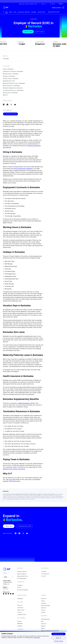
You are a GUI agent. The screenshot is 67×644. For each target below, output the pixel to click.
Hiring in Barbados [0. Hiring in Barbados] (8, 70)
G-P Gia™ (44, 577)
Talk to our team (11, 480)
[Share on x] (11, 106)
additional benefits (24, 404)
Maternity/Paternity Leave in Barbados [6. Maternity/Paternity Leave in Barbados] (14, 84)
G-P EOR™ (44, 573)
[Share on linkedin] (4, 106)
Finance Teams (21, 611)
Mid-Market (20, 624)
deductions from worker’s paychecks (14, 470)
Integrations (20, 586)
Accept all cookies (58, 634)
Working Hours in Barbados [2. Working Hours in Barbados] (11, 75)
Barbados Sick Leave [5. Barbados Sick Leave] (9, 82)
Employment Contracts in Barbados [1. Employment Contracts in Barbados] (13, 72)
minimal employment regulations (23, 169)
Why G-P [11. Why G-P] (5, 96)
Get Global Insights (22, 579)
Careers (43, 602)
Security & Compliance (23, 591)
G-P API (19, 588)
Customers (44, 604)
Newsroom (44, 609)
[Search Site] (53, 4)
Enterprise (20, 627)
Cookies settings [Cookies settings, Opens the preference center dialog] (58, 641)
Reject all (59, 638)
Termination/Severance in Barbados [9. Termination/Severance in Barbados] (13, 91)
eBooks (43, 629)
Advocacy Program (46, 606)
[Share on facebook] (7, 106)
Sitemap (43, 613)
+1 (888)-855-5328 (7, 583)
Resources (44, 625)
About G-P (44, 600)
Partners (43, 611)
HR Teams (20, 606)
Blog (42, 622)
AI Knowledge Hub (46, 620)
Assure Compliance (22, 575)
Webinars (43, 627)
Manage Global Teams (23, 577)
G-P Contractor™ (45, 575)
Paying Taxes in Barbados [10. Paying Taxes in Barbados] (10, 94)
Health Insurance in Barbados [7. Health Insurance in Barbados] (11, 87)
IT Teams (19, 613)
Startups (19, 622)
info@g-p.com (6, 585)
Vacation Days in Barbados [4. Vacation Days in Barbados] (11, 79)
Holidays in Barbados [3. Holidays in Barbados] (9, 77)
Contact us (6, 590)
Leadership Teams (22, 615)
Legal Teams (20, 609)
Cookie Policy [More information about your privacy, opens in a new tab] (37, 638)
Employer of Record (22, 573)
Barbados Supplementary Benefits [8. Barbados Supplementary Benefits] (13, 89)
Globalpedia (20, 600)
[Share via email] (15, 106)
